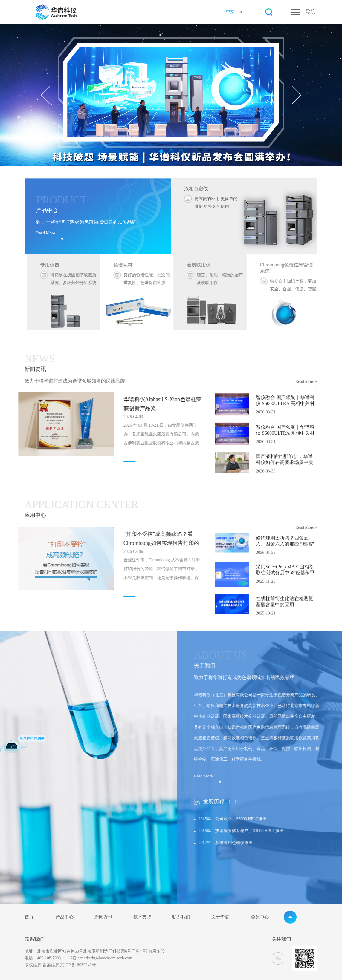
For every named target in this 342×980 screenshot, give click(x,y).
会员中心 (260, 917)
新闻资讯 (103, 917)
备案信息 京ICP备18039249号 (69, 965)
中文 (230, 12)
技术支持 (142, 917)
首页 (29, 917)
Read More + (47, 233)
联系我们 (181, 917)
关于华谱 (220, 917)
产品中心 (65, 917)
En (239, 12)
